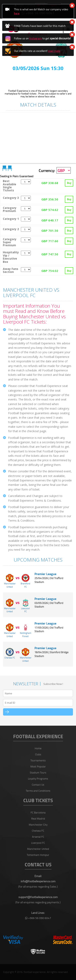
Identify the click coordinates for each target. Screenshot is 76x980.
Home (38, 748)
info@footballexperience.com (38, 881)
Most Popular (38, 766)
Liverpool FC (38, 843)
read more (54, 51)
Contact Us (38, 785)
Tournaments (38, 760)
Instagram (36, 38)
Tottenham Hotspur (38, 855)
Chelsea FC (38, 831)
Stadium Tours (38, 772)
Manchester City (38, 825)
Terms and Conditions (38, 791)
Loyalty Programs (38, 779)
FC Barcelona (38, 812)
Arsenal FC (38, 837)
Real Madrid (38, 819)
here (17, 13)
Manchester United (38, 849)
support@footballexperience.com (38, 897)
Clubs (38, 754)
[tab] (38, 186)
